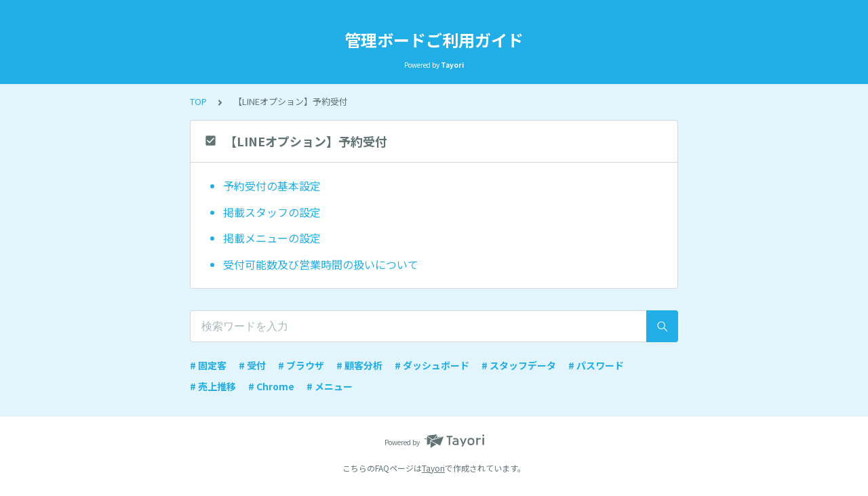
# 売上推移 (213, 386)
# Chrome (271, 386)
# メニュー (330, 386)
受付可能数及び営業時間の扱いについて (321, 264)
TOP (198, 101)
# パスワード (596, 365)
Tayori (433, 468)
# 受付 (252, 365)
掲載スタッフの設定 (272, 212)
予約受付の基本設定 (272, 186)
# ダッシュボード (432, 365)
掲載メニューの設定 (272, 238)
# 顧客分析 (359, 365)
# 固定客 (208, 365)
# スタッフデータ (519, 365)
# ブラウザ (301, 365)
